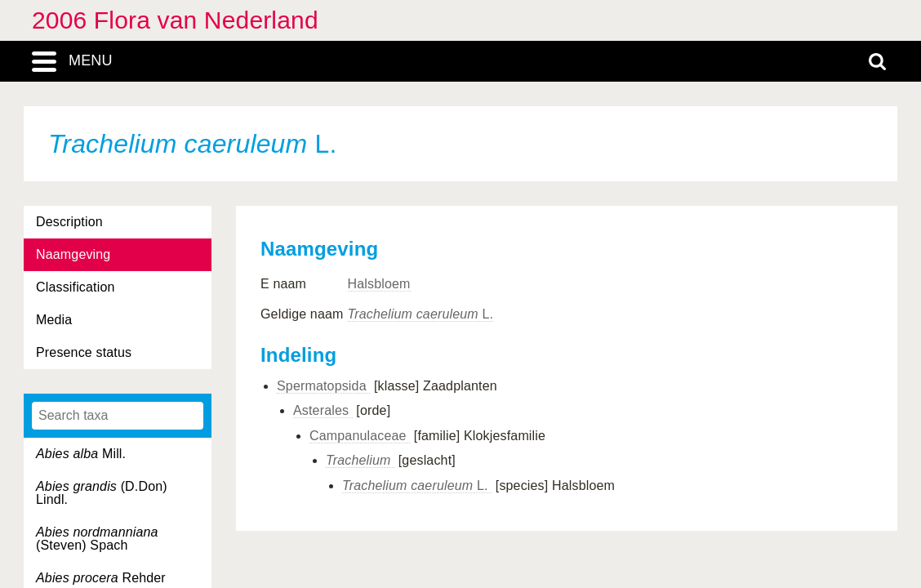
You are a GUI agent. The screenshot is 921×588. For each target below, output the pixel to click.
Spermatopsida (323, 386)
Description (69, 222)
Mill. (81, 454)
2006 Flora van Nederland (175, 20)
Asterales (323, 410)
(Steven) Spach (97, 539)
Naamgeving (73, 254)
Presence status (84, 352)
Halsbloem (379, 284)
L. (421, 314)
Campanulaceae (360, 436)
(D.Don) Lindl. (102, 493)
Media (54, 320)
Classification (76, 287)
